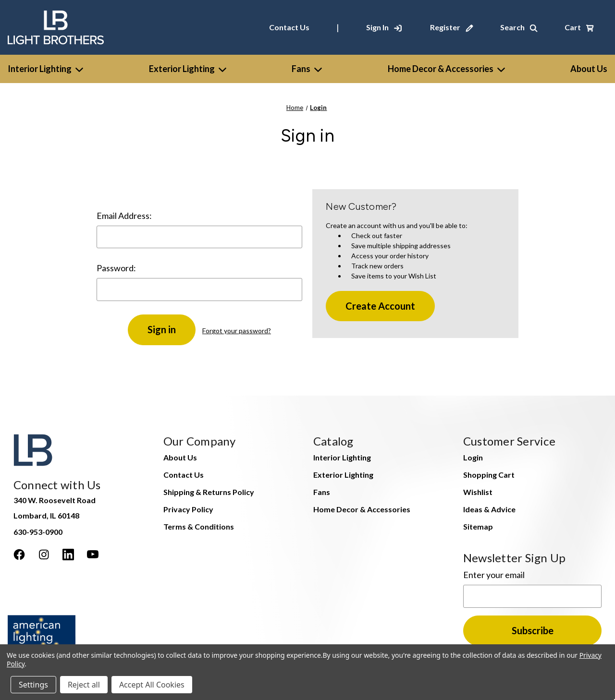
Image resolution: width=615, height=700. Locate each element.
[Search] (519, 27)
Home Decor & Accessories (446, 69)
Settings (33, 685)
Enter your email (494, 575)
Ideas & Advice (489, 509)
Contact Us (289, 27)
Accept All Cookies (152, 685)
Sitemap (478, 526)
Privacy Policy (188, 509)
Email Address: (124, 216)
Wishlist (478, 492)
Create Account (380, 306)
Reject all (84, 685)
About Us (180, 457)
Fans (307, 69)
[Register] (452, 27)
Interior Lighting (45, 69)
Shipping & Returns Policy (209, 492)
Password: (116, 268)
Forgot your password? (237, 331)
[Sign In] (384, 27)
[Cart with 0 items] (579, 27)
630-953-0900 (38, 532)
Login (473, 457)
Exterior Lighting (188, 69)
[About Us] (589, 69)
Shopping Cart (489, 475)
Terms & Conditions (199, 526)
